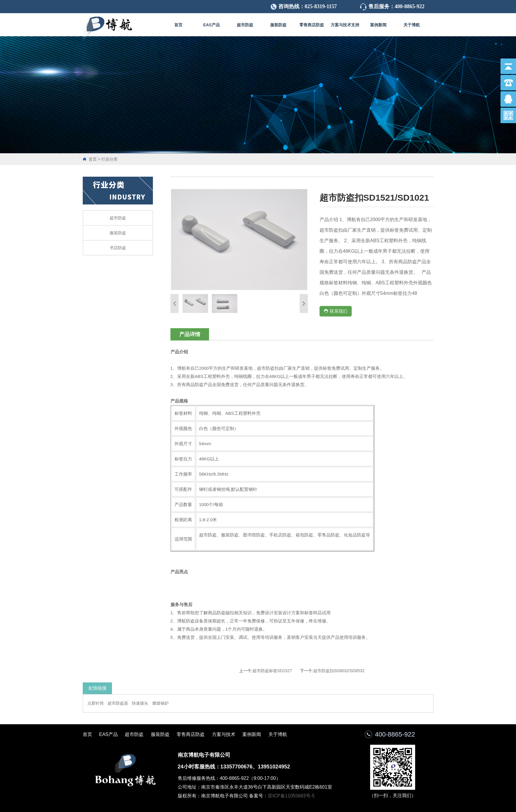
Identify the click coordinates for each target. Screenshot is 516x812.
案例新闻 (378, 25)
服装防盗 (278, 25)
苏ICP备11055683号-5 (291, 796)
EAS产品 (212, 25)
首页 (178, 25)
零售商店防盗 (312, 25)
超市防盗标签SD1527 (272, 671)
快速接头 (140, 703)
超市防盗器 (118, 703)
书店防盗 (118, 248)
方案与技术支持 (345, 25)
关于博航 (412, 25)
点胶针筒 (96, 703)
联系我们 (335, 311)
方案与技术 (224, 734)
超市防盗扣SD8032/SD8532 (339, 671)
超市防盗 (245, 25)
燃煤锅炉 (161, 703)
